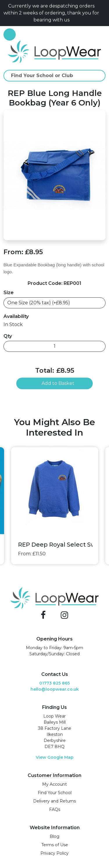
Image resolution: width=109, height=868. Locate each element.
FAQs (55, 809)
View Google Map (55, 757)
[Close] (103, 13)
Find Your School (55, 793)
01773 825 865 (54, 683)
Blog (54, 836)
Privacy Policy (54, 853)
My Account (54, 784)
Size (9, 293)
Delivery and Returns (54, 801)
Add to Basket (54, 383)
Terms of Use (55, 845)
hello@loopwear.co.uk (55, 689)
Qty (8, 336)
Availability (16, 316)
